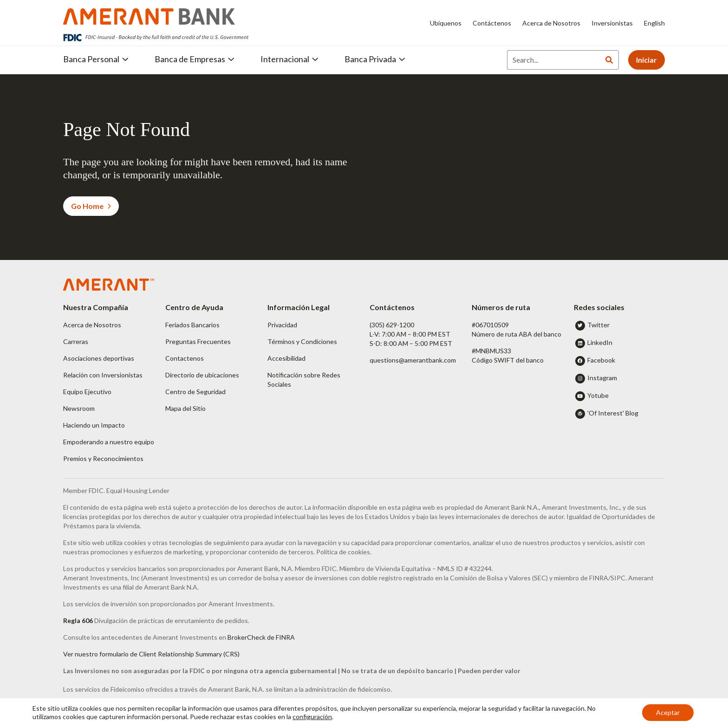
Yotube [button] (598, 395)
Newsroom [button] (79, 408)
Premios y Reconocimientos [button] (103, 458)
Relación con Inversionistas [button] (103, 375)
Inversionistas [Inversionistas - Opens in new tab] (612, 23)
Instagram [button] (602, 378)
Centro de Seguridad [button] (195, 392)
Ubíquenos (446, 23)
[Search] (553, 60)
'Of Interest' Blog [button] (613, 413)
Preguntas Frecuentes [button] (198, 341)
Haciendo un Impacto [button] (94, 425)
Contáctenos (492, 23)
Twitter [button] (598, 325)
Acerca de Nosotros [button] (92, 325)
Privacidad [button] (282, 325)
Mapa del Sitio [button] (185, 408)
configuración (312, 717)
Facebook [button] (601, 360)
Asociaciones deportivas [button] (99, 358)
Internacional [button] (289, 59)
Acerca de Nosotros (551, 23)
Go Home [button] (91, 206)
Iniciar (647, 60)
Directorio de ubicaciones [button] (202, 375)
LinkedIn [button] (600, 342)
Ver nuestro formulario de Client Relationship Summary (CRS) (151, 654)
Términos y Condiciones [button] (302, 341)
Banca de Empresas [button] (195, 59)
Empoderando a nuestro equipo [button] (109, 442)
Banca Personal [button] (96, 59)
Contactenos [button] (185, 358)
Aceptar (668, 712)
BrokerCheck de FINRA (261, 637)
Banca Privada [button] (375, 59)
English (654, 23)
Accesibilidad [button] (286, 358)
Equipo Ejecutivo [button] (87, 392)
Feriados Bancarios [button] (192, 325)
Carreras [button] (76, 341)
